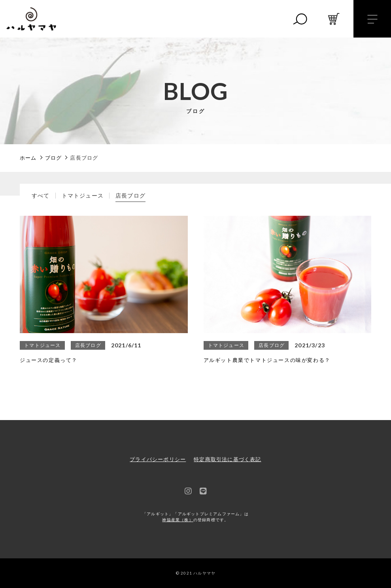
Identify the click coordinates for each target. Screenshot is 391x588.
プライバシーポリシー (158, 459)
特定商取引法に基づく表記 (227, 459)
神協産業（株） (178, 520)
